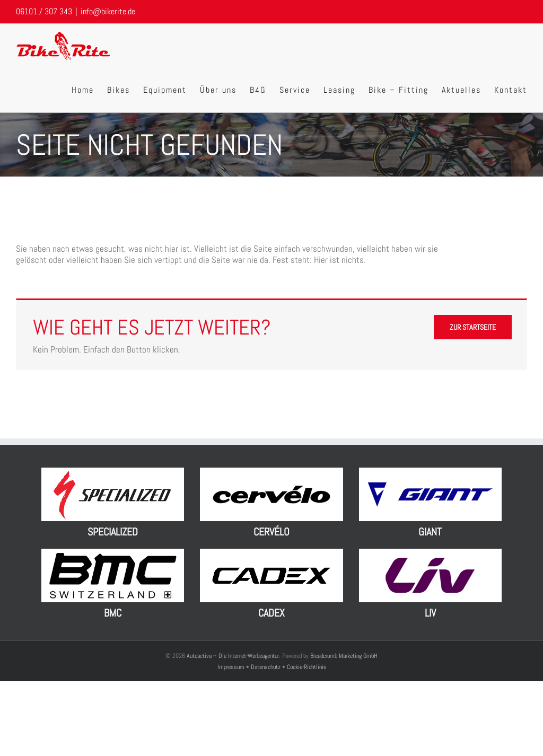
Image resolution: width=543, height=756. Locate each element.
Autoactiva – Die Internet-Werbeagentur (233, 656)
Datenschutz (266, 667)
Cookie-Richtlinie (306, 667)
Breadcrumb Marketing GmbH (344, 656)
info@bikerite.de (108, 11)
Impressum (232, 667)
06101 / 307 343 (44, 11)
